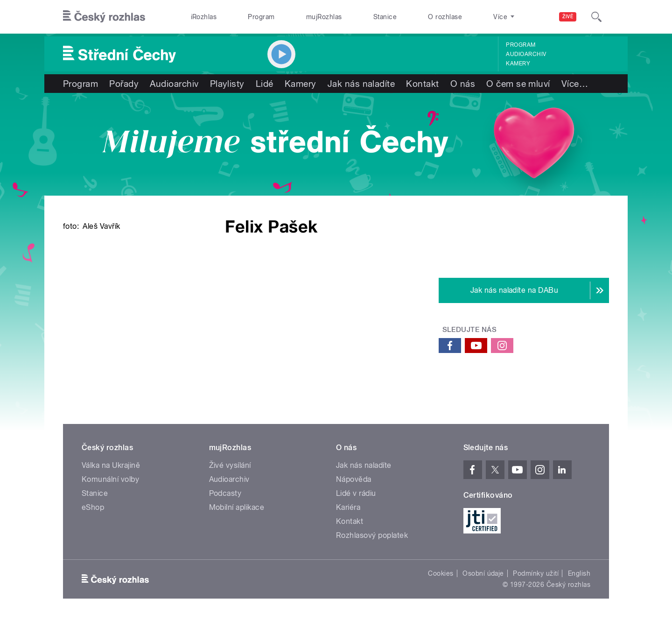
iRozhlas (204, 17)
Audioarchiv (526, 54)
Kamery (518, 64)
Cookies (441, 573)
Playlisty (227, 84)
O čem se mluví (518, 84)
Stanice (385, 17)
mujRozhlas (324, 17)
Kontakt (422, 84)
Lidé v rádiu (356, 493)
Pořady (124, 84)
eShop (93, 507)
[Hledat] (596, 17)
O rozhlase (445, 17)
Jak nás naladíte (361, 84)
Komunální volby (110, 479)
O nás (463, 84)
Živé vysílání (230, 465)
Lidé (265, 84)
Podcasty (225, 493)
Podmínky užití (536, 573)
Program (261, 17)
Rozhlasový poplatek (372, 535)
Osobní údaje (483, 573)
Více (575, 84)
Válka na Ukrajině (111, 465)
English (579, 573)
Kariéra (348, 507)
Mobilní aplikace (237, 507)
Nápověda (354, 479)
